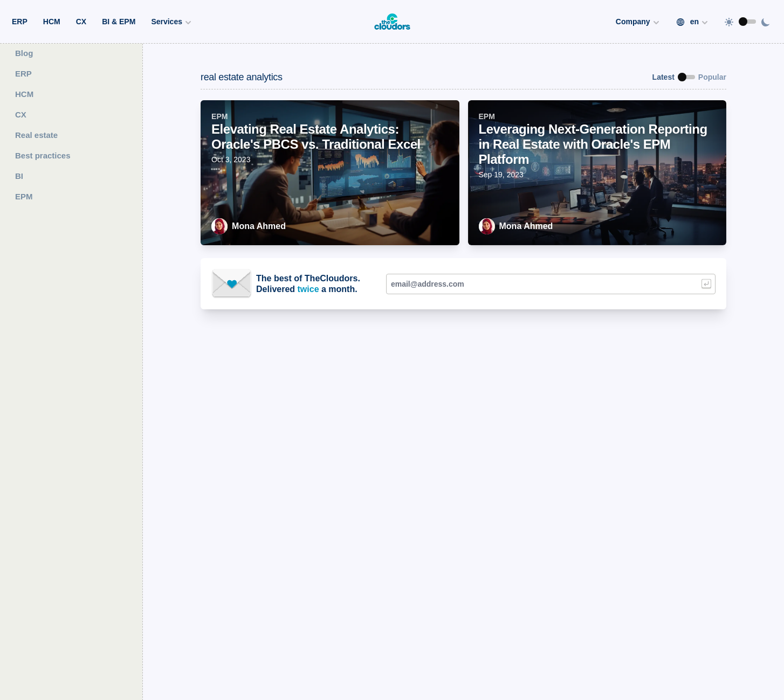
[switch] (747, 22)
